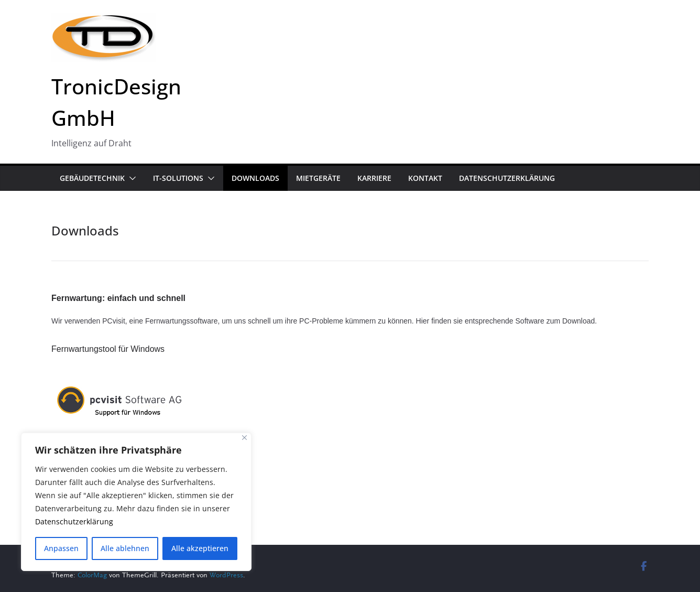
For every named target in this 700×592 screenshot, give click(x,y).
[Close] (244, 438)
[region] (136, 502)
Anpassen (61, 548)
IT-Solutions (178, 178)
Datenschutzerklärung (74, 522)
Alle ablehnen (125, 548)
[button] (130, 178)
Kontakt (425, 178)
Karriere (374, 178)
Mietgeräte (318, 178)
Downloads (255, 178)
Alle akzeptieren (200, 548)
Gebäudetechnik (92, 178)
